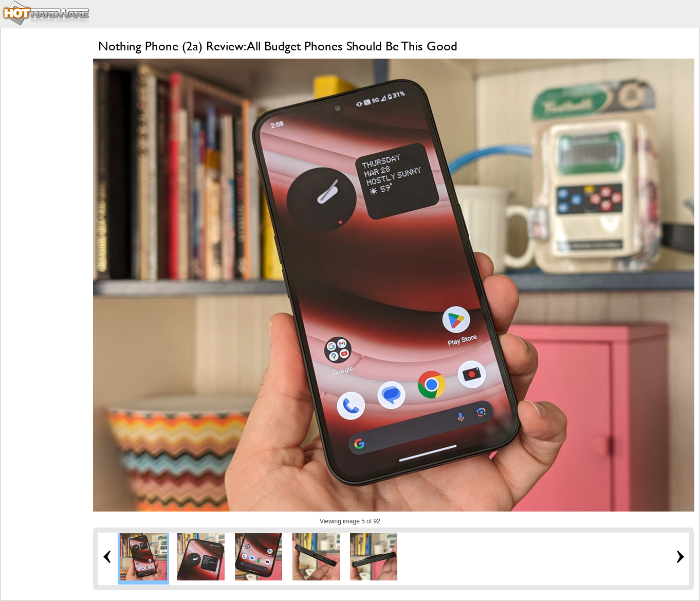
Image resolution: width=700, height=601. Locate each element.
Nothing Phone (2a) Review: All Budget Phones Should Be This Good (278, 46)
